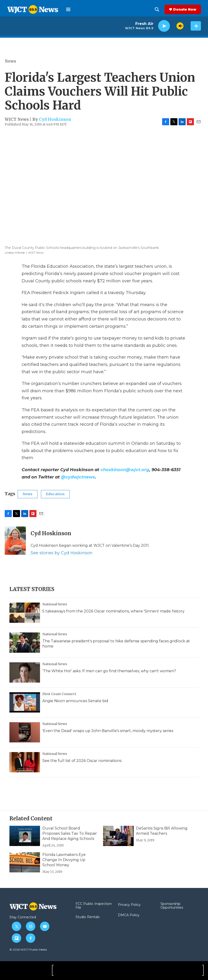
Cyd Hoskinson (55, 119)
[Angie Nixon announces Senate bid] (25, 702)
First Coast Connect (59, 694)
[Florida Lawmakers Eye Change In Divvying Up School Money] (25, 862)
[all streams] (196, 26)
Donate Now (185, 9)
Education (55, 494)
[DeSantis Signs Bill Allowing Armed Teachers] (118, 836)
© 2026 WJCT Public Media (28, 950)
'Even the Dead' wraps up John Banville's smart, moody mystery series (108, 731)
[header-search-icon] (157, 9)
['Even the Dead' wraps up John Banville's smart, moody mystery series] (25, 732)
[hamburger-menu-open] (68, 9)
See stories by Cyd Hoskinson (62, 553)
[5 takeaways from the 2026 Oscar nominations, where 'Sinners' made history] (25, 613)
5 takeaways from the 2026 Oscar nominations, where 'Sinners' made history (113, 611)
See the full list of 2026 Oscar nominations (82, 761)
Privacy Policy (129, 905)
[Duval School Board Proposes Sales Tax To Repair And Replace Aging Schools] (25, 836)
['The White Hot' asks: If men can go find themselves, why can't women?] (25, 672)
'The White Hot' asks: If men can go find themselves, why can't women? (109, 671)
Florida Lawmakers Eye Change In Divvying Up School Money (64, 860)
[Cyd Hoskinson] (15, 541)
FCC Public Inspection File (94, 906)
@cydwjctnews (78, 477)
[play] (164, 26)
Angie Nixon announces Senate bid (75, 701)
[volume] (180, 26)
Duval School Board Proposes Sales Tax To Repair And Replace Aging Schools (70, 833)
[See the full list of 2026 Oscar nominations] (25, 762)
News (10, 61)
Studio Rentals (88, 917)
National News (55, 604)
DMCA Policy (129, 915)
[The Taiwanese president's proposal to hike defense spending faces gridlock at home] (25, 643)
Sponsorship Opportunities (172, 906)
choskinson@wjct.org (125, 470)
